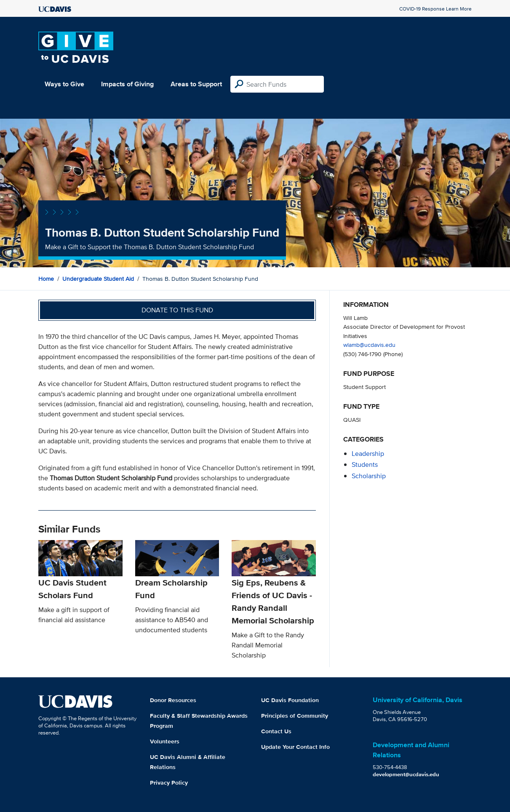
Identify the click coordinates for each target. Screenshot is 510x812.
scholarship (369, 476)
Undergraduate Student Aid (98, 279)
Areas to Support (196, 84)
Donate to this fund (177, 310)
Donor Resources (173, 700)
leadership (368, 454)
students (365, 465)
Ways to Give (64, 84)
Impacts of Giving (127, 84)
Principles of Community (295, 716)
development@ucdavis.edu (406, 774)
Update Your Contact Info (295, 747)
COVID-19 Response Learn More (435, 9)
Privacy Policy (169, 783)
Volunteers (165, 741)
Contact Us (276, 731)
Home (46, 279)
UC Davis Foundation (290, 700)
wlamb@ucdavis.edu (369, 345)
